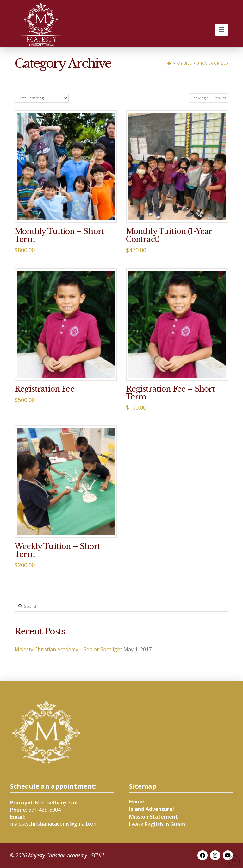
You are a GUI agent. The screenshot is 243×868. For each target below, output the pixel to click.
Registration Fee (44, 389)
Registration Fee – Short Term (170, 393)
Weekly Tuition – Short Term (57, 550)
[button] (222, 30)
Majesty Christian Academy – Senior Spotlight (68, 649)
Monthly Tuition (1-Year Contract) (169, 235)
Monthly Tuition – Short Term (59, 235)
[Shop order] (42, 98)
